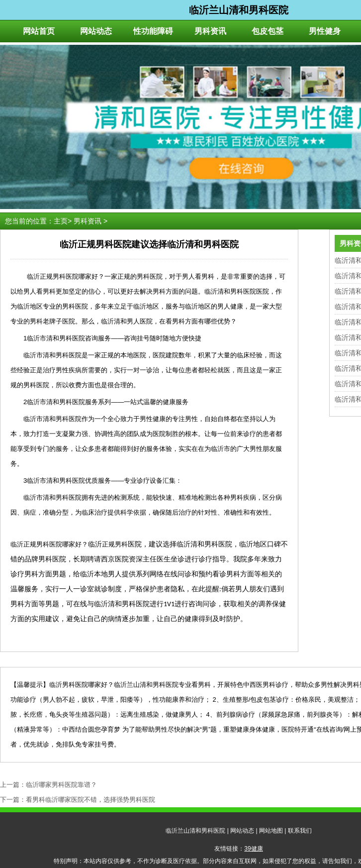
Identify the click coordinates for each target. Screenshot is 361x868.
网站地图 (271, 831)
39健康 (253, 849)
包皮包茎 (268, 31)
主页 (61, 221)
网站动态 (96, 31)
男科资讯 (210, 31)
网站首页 (39, 31)
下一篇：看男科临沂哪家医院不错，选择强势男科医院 (78, 800)
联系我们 (300, 831)
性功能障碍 (153, 31)
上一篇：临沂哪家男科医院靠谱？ (48, 785)
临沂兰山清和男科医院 (195, 831)
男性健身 (325, 31)
